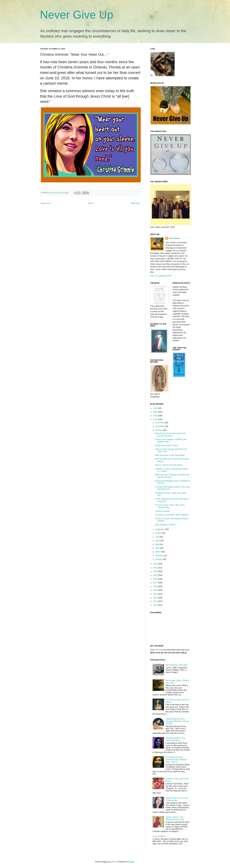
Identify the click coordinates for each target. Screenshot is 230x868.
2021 (156, 568)
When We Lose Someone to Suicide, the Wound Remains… (172, 476)
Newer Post (46, 203)
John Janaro (174, 238)
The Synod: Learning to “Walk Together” (172, 515)
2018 (156, 579)
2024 (156, 416)
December (160, 423)
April (158, 548)
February (159, 556)
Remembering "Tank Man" (177, 665)
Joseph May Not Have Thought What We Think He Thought (177, 721)
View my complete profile (161, 276)
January (159, 559)
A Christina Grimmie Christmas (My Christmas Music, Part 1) (176, 760)
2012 (156, 601)
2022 (156, 564)
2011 (156, 605)
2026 (156, 408)
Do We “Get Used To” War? (167, 446)
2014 (156, 594)
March (158, 552)
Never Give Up (77, 15)
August (159, 533)
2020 (156, 571)
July (157, 537)
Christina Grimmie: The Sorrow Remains (175, 739)
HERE (157, 650)
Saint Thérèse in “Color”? (166, 525)
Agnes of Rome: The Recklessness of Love (175, 818)
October (159, 430)
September (160, 529)
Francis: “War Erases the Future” (169, 465)
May (157, 544)
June (158, 541)
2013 (156, 598)
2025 (156, 412)
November (160, 426)
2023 (156, 419)
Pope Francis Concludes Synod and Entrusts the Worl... (170, 434)
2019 (156, 575)
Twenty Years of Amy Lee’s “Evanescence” (177, 799)
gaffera (113, 862)
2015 (156, 590)
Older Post (135, 203)
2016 (156, 586)
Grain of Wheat (159, 836)
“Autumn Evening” (163, 511)
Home (91, 203)
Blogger (132, 862)
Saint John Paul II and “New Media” (170, 455)
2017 (156, 583)
